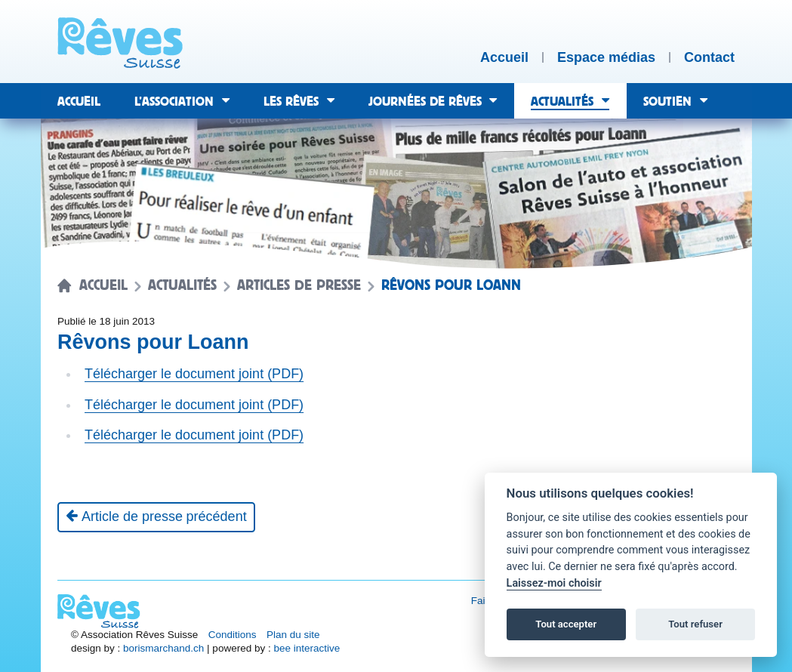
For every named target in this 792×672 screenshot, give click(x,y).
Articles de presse (299, 285)
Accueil (103, 285)
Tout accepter (566, 624)
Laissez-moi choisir (554, 583)
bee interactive (307, 648)
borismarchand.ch (163, 648)
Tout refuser (695, 624)
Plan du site (293, 635)
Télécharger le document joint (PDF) (194, 374)
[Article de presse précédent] (156, 517)
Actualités (182, 285)
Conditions (233, 635)
